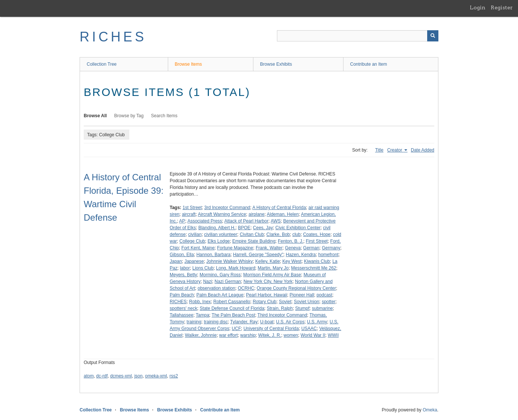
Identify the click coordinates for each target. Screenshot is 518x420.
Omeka (430, 410)
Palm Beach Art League (220, 295)
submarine (323, 308)
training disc (216, 322)
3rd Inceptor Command (227, 208)
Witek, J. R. (270, 335)
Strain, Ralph (280, 308)
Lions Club (203, 268)
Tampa (203, 315)
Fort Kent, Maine (198, 248)
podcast (324, 295)
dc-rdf (102, 376)
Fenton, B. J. (291, 241)
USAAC (309, 329)
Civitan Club (252, 234)
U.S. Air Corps (290, 322)
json (138, 376)
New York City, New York (268, 281)
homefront (328, 255)
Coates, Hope (317, 234)
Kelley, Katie (268, 261)
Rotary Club (264, 302)
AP (182, 221)
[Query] (358, 36)
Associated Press (205, 221)
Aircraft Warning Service (222, 214)
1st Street (192, 208)
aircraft (189, 214)
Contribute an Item (369, 64)
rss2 (174, 376)
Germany (331, 248)
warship (248, 335)
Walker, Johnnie (201, 335)
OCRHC (246, 288)
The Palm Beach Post (233, 315)
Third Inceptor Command (282, 315)
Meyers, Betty (183, 275)
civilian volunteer (221, 234)
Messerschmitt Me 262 (314, 268)
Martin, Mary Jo (273, 268)
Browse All (95, 116)
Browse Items (189, 64)
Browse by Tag (129, 116)
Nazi (207, 281)
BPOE (244, 228)
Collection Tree (102, 64)
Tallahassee (181, 315)
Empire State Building (254, 241)
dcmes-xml (121, 376)
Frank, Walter (269, 248)
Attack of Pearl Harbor (246, 221)
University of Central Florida (271, 329)
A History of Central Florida (279, 208)
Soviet (285, 302)
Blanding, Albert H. (217, 228)
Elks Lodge (218, 241)
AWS (276, 221)
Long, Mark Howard (236, 268)
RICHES (113, 37)
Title (379, 150)
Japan (176, 261)
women (291, 335)
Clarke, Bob (278, 234)
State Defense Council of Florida (232, 308)
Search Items (164, 116)
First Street (317, 241)
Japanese (194, 261)
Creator (395, 150)
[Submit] (433, 36)
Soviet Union (306, 302)
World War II (313, 335)
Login (478, 7)
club (296, 234)
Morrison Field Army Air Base (272, 275)
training (194, 322)
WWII (333, 335)
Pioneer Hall (302, 295)
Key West (292, 261)
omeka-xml (156, 376)
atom (89, 376)
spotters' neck (184, 308)
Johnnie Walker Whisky (229, 261)
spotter (329, 302)
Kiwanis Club (317, 261)
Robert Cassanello (232, 302)
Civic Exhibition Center (298, 228)
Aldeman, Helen (283, 214)
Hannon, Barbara (213, 255)
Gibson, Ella (182, 255)
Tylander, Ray (244, 322)
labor (185, 268)
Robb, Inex (200, 302)
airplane (257, 214)
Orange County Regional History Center (296, 288)
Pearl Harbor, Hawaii (266, 295)
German (311, 248)
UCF (236, 329)
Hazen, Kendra (301, 255)
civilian (195, 234)
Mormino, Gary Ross (220, 275)
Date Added (423, 150)
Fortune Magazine (235, 248)
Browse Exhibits (276, 64)
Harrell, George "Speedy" (258, 255)
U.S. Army (317, 322)
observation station (217, 288)
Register (502, 7)
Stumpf (302, 308)
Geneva (293, 248)
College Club (192, 241)
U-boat (267, 322)
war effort (228, 335)
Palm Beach (182, 295)
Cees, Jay (263, 228)
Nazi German (228, 281)
